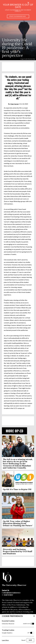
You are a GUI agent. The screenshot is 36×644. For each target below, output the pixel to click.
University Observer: (16, 624)
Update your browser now (17, 16)
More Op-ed (14, 431)
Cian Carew (14, 104)
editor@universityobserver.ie (12, 593)
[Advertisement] (18, 67)
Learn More (5, 640)
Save (30, 640)
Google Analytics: (16, 633)
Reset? (24, 640)
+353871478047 (8, 595)
